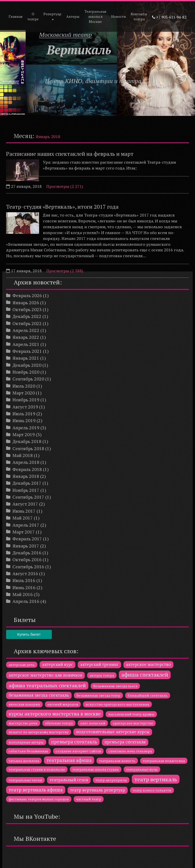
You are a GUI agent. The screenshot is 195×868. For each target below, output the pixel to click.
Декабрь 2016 (27, 553)
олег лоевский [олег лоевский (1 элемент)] (93, 723)
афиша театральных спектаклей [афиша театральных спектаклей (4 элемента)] (47, 685)
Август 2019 (25, 407)
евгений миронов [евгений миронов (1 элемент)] (63, 704)
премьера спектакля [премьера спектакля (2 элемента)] (125, 742)
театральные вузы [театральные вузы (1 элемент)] (142, 769)
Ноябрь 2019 (26, 400)
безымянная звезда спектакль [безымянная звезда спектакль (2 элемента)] (39, 695)
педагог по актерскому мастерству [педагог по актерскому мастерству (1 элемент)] (39, 732)
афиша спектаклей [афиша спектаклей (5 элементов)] (145, 675)
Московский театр (66, 35)
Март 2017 (24, 532)
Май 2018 (23, 455)
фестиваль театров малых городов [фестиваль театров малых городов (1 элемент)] (39, 799)
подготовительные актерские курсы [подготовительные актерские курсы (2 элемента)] (113, 732)
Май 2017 (23, 518)
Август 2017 (25, 504)
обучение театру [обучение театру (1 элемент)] (59, 723)
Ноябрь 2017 (26, 490)
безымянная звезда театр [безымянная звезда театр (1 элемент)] (98, 695)
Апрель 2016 (26, 601)
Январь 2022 (26, 337)
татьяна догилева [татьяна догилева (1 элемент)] (24, 761)
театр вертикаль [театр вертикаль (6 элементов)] (156, 779)
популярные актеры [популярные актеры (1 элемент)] (26, 742)
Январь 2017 (26, 546)
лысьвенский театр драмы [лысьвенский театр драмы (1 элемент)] (131, 714)
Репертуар (52, 16)
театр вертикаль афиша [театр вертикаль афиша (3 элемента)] (36, 790)
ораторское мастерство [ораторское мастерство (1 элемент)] (133, 723)
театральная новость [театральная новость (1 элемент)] (117, 761)
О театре (33, 16)
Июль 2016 (24, 580)
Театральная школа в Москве (95, 16)
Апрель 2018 (26, 462)
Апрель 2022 (26, 330)
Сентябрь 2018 (28, 448)
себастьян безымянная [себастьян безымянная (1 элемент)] (28, 751)
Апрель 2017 (26, 525)
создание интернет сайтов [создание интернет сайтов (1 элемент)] (78, 751)
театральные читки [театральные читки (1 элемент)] (25, 780)
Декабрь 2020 (27, 365)
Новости (119, 16)
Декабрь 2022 (27, 316)
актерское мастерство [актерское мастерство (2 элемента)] (148, 664)
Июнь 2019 (24, 420)
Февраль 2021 (27, 351)
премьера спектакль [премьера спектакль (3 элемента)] (74, 742)
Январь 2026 (26, 302)
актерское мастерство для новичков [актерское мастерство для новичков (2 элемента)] (45, 675)
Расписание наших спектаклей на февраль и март (70, 154)
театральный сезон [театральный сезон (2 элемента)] (69, 780)
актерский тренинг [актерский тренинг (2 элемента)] (99, 664)
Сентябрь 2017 (28, 497)
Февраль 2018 (27, 469)
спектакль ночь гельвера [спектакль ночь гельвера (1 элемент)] (130, 751)
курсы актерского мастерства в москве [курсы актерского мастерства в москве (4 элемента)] (55, 714)
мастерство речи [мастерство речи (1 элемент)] (23, 723)
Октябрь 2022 (27, 323)
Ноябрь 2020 (26, 372)
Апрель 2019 (26, 428)
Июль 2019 (24, 414)
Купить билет (29, 634)
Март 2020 (24, 393)
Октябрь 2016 (27, 559)
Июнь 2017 (24, 511)
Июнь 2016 (24, 587)
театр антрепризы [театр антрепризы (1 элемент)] (111, 780)
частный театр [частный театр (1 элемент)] (89, 799)
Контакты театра (139, 16)
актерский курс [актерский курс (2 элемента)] (58, 664)
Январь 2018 (26, 476)
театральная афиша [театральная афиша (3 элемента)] (69, 760)
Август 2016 (25, 573)
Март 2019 (24, 434)
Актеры (73, 16)
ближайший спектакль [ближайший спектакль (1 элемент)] (148, 695)
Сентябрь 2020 (28, 379)
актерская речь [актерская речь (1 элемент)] (22, 665)
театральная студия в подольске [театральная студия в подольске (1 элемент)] (37, 769)
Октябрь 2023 (27, 309)
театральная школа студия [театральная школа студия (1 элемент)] (96, 769)
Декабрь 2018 (27, 441)
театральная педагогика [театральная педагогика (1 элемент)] (164, 761)
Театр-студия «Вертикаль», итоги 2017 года (62, 207)
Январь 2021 (26, 358)
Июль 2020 (24, 386)
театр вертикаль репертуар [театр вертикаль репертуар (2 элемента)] (98, 790)
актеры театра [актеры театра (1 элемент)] (102, 675)
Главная (16, 16)
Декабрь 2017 (27, 483)
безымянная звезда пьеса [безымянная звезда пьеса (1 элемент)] (115, 686)
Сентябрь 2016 (28, 567)
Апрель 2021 (26, 344)
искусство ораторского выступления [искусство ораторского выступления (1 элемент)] (117, 704)
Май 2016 (23, 594)
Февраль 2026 (27, 295)
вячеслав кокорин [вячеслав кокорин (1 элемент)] (24, 704)
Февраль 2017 (27, 539)
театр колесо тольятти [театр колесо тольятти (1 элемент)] (152, 790)
